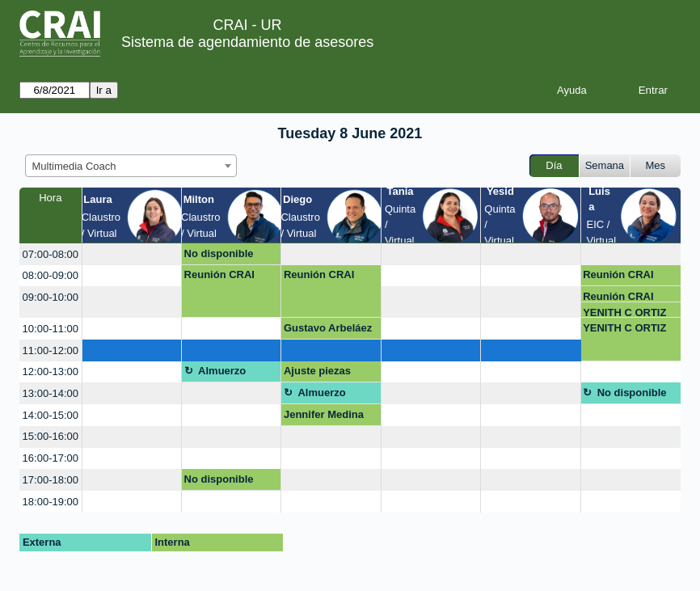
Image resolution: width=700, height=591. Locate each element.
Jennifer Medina (324, 414)
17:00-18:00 (51, 480)
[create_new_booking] (132, 254)
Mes (656, 165)
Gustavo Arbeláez (328, 328)
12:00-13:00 (51, 371)
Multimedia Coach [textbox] (74, 166)
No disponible (219, 253)
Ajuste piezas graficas (317, 374)
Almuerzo (222, 371)
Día (554, 165)
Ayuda (572, 90)
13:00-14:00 (51, 393)
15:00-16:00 (51, 436)
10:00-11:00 (51, 329)
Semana (605, 165)
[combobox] (131, 166)
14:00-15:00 (51, 415)
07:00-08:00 (51, 254)
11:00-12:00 (51, 350)
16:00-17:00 (51, 458)
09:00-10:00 (51, 297)
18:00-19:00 (51, 502)
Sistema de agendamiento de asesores (247, 42)
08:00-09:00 (51, 275)
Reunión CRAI (219, 274)
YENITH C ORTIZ (624, 312)
